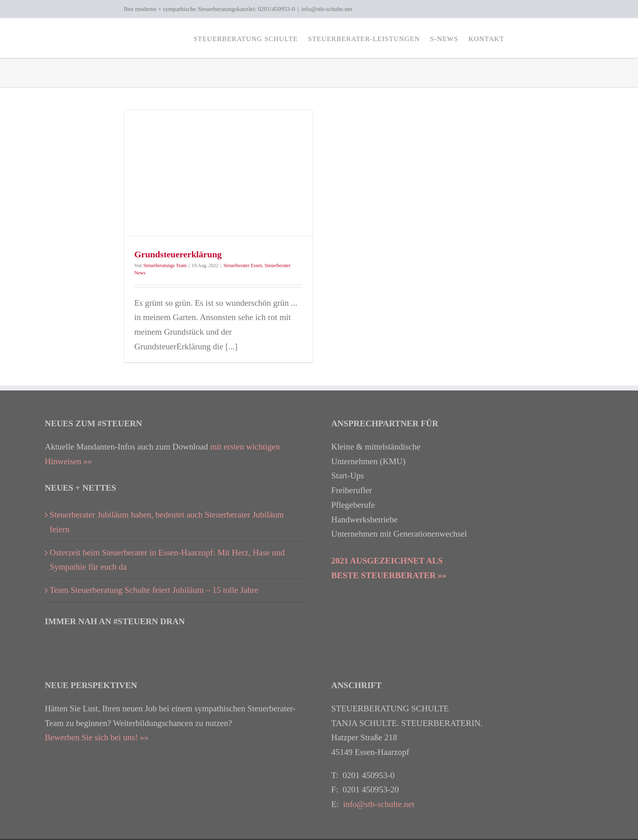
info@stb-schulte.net (327, 9)
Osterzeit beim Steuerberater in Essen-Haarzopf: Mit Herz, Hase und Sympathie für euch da (167, 560)
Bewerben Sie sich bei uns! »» (97, 737)
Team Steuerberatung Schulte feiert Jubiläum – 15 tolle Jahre (154, 590)
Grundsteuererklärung (178, 254)
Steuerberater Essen (243, 265)
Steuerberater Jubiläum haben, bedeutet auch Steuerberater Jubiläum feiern (167, 522)
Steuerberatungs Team (165, 265)
